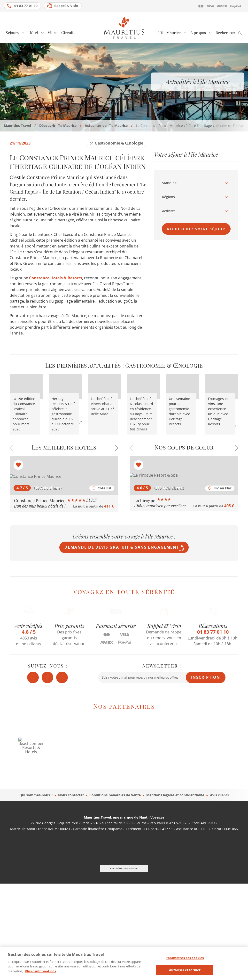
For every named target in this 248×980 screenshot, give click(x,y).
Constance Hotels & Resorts (56, 278)
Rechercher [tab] (225, 33)
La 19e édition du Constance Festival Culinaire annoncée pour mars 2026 (24, 414)
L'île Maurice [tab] (169, 33)
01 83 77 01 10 (26, 6)
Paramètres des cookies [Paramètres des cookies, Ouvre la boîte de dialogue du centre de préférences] (185, 961)
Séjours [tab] (12, 33)
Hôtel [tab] (33, 33)
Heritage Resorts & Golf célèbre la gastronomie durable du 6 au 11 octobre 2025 (63, 414)
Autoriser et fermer (185, 974)
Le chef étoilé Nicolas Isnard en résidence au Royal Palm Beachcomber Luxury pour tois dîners (141, 414)
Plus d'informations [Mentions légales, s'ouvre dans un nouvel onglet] (41, 975)
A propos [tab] (198, 33)
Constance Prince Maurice (55, 501)
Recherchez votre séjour (196, 229)
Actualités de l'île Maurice (106, 126)
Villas (53, 33)
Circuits (68, 33)
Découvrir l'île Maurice (58, 126)
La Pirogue (152, 501)
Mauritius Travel (17, 126)
